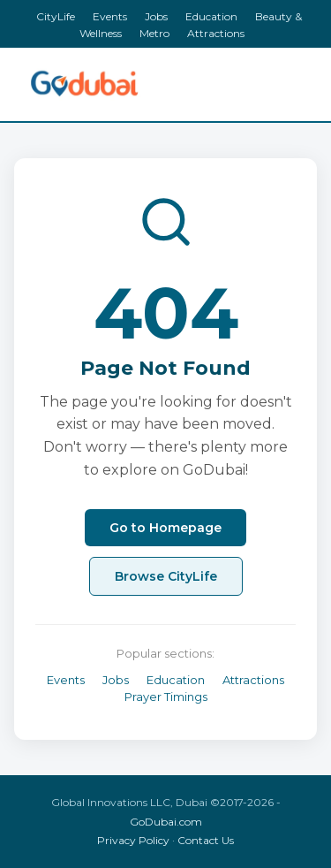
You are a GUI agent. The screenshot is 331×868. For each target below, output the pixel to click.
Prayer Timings (166, 697)
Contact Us (206, 840)
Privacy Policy (133, 840)
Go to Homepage (165, 528)
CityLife (56, 16)
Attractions (216, 33)
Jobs (156, 16)
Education (211, 16)
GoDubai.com (166, 822)
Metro (154, 33)
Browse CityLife (166, 576)
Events (110, 16)
